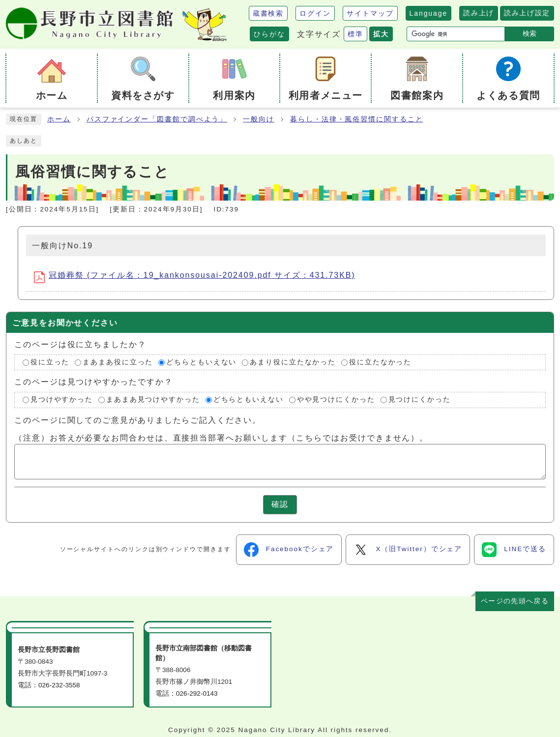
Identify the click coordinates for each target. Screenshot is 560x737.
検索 (530, 33)
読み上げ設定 (527, 13)
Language (429, 13)
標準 (355, 34)
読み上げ (479, 13)
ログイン (315, 13)
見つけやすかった (62, 400)
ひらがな (269, 34)
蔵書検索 (268, 13)
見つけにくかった (420, 400)
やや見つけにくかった (336, 400)
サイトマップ (370, 13)
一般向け (259, 119)
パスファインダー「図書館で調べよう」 (157, 119)
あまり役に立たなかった (293, 362)
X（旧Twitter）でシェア (408, 550)
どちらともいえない (201, 362)
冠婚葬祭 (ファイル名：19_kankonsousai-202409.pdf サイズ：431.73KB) (195, 277)
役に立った (50, 362)
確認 (280, 504)
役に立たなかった (380, 362)
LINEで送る (514, 550)
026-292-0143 (197, 693)
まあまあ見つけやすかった (153, 400)
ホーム (59, 119)
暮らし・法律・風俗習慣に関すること (357, 119)
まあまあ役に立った (118, 362)
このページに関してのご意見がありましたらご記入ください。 (138, 420)
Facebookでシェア (289, 550)
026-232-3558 (59, 685)
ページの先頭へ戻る (515, 601)
